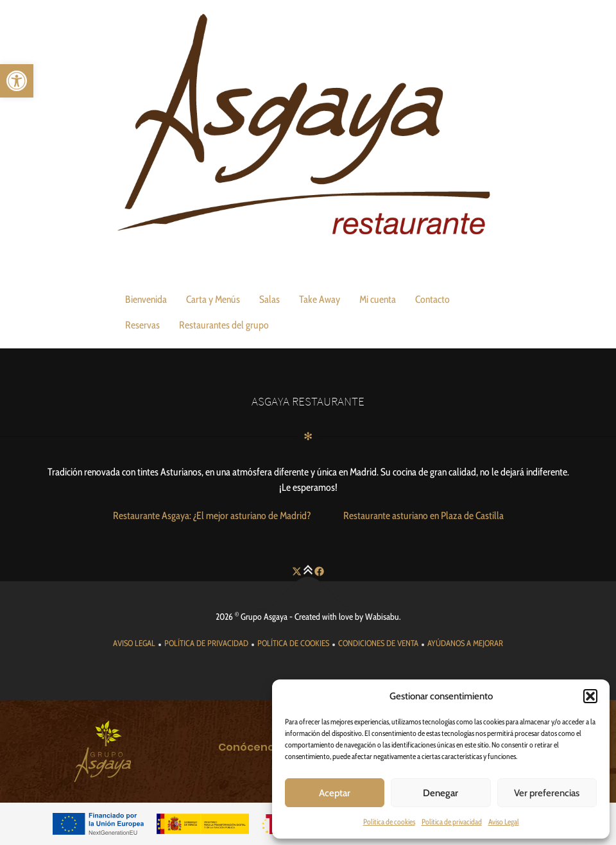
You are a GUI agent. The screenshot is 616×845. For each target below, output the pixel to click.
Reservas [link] (142, 325)
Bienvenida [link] (146, 299)
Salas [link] (269, 299)
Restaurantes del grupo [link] (224, 325)
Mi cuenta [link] (378, 299)
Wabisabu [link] (382, 617)
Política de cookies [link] (389, 822)
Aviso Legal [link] (504, 822)
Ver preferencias (547, 793)
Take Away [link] (320, 299)
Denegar (441, 793)
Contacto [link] (432, 299)
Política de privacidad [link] (452, 822)
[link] (17, 81)
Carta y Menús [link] (213, 299)
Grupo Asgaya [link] (264, 617)
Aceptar (335, 793)
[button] (590, 696)
